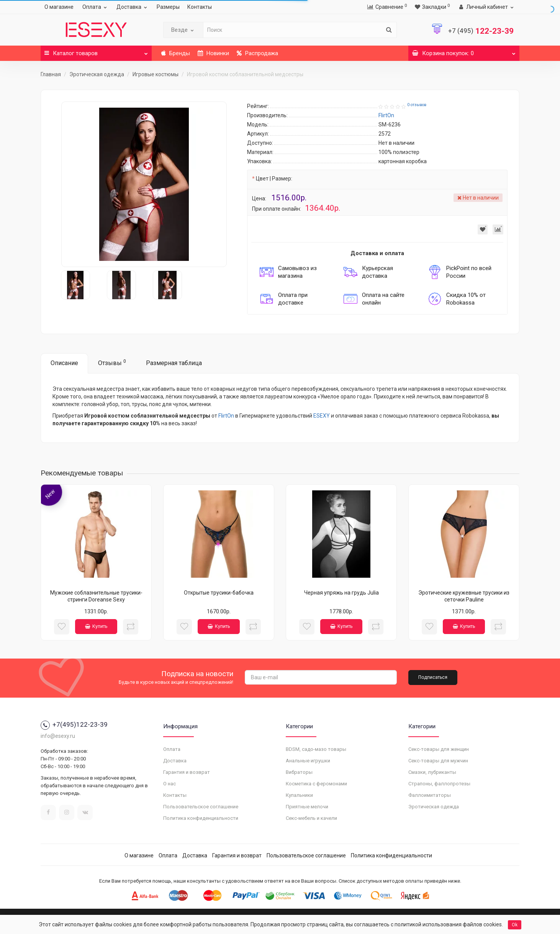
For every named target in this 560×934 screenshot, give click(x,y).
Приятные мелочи (307, 807)
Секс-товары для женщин (439, 749)
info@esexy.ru (58, 736)
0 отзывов (417, 105)
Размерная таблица (174, 363)
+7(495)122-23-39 (74, 724)
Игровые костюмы (156, 74)
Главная (51, 74)
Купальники (299, 795)
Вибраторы (299, 772)
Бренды (176, 53)
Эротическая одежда (97, 74)
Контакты (200, 7)
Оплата (96, 7)
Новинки (213, 53)
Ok (515, 925)
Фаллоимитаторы (430, 795)
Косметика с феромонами (316, 784)
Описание (64, 363)
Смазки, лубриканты (432, 772)
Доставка (133, 7)
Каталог (96, 51)
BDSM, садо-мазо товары (316, 749)
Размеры (168, 7)
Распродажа (257, 53)
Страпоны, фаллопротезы (439, 784)
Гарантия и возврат (187, 772)
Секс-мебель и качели (311, 818)
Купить (96, 626)
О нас (169, 784)
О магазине (59, 7)
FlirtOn (226, 416)
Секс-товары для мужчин (438, 761)
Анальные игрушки (308, 761)
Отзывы (112, 363)
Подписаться (433, 677)
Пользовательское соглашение (201, 807)
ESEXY (322, 416)
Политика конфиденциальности (201, 818)
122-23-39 (481, 31)
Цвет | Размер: (274, 179)
